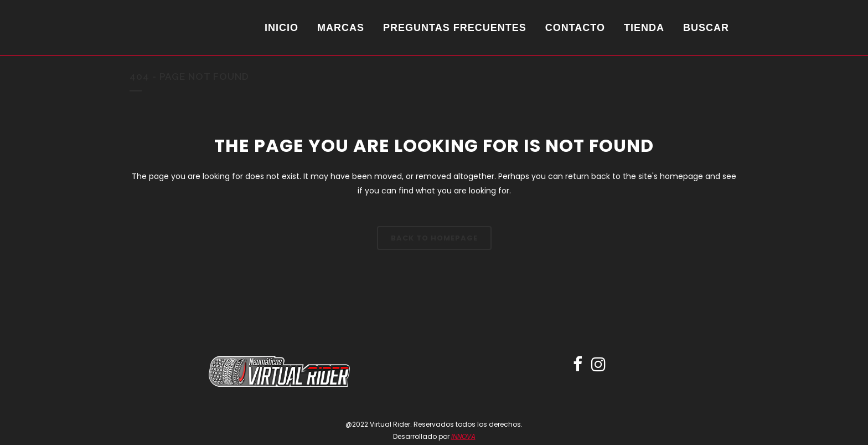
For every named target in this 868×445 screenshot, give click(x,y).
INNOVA (463, 436)
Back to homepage (434, 238)
